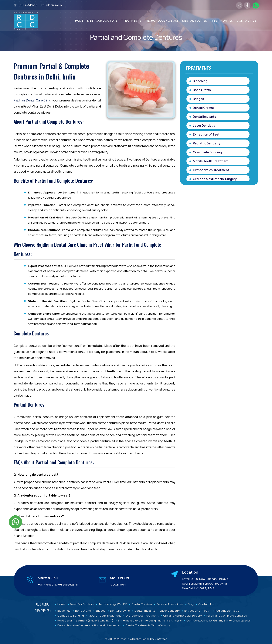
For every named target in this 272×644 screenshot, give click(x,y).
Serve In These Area (170, 604)
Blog (191, 604)
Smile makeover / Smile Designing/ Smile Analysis (150, 620)
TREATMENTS (131, 21)
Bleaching (200, 81)
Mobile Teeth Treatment (211, 161)
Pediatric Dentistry (207, 143)
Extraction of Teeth (207, 134)
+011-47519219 (28, 5)
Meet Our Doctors (82, 604)
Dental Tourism (195, 21)
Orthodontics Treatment (211, 170)
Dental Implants (204, 117)
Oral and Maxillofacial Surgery (215, 179)
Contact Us (247, 21)
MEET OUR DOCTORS (102, 21)
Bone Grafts (202, 90)
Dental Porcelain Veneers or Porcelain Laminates (89, 625)
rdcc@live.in (54, 5)
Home (79, 21)
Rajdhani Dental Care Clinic (32, 100)
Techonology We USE (113, 604)
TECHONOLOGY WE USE (162, 21)
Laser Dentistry (204, 126)
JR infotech (160, 639)
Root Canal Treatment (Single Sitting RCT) (85, 620)
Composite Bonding (207, 152)
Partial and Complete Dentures (227, 616)
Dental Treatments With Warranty (148, 625)
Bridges (198, 99)
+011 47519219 (47, 584)
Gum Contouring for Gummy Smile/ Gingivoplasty (218, 620)
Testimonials (222, 21)
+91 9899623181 (68, 584)
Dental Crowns (204, 108)
